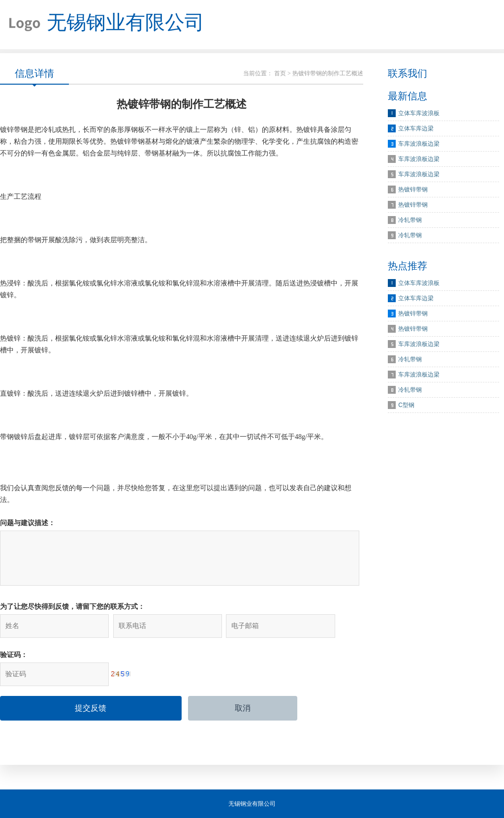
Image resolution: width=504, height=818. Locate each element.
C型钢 (406, 405)
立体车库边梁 (416, 128)
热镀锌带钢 (413, 189)
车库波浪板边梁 (419, 144)
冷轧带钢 (410, 220)
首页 (280, 73)
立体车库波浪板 (419, 113)
